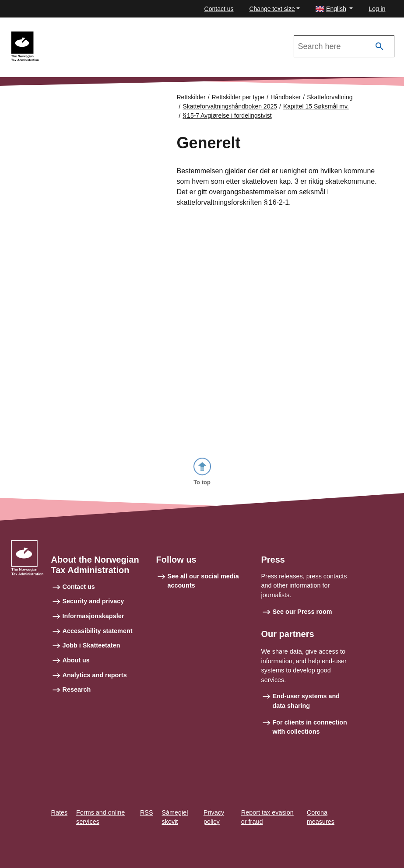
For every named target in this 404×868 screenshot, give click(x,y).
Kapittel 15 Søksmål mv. (316, 106)
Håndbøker (286, 97)
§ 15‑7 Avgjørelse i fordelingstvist (227, 115)
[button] (334, 9)
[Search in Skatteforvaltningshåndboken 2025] (344, 46)
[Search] (379, 47)
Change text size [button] (272, 9)
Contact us (219, 9)
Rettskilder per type (238, 97)
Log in (377, 9)
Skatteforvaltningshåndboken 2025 (100, 35)
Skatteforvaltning (330, 97)
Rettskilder (191, 97)
